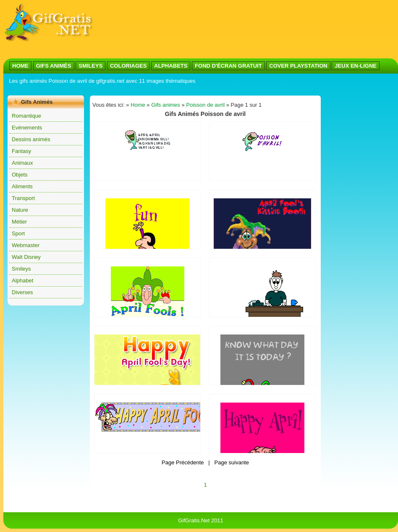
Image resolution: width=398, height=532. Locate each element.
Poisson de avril (205, 105)
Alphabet (22, 280)
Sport (18, 233)
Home (138, 105)
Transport (23, 198)
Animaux (22, 163)
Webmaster (26, 245)
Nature (20, 210)
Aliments (22, 186)
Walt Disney (26, 257)
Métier (19, 222)
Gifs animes (166, 105)
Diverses (22, 292)
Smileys (21, 269)
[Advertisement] (125, 30)
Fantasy (21, 151)
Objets (20, 175)
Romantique (26, 116)
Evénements (27, 128)
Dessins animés (31, 139)
